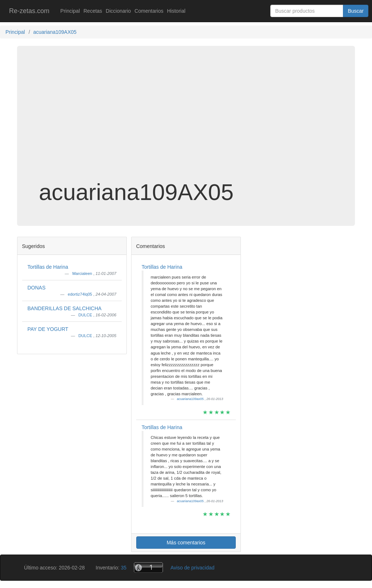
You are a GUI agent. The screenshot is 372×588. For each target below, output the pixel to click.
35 (124, 568)
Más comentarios (186, 543)
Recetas (93, 11)
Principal (70, 11)
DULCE (86, 315)
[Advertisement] (186, 121)
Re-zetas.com (29, 11)
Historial (176, 11)
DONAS (37, 288)
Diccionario (118, 11)
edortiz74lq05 (80, 294)
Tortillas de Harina (48, 267)
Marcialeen (83, 273)
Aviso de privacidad (192, 568)
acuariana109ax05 (191, 399)
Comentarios (149, 11)
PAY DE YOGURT (48, 329)
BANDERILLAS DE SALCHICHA (65, 308)
